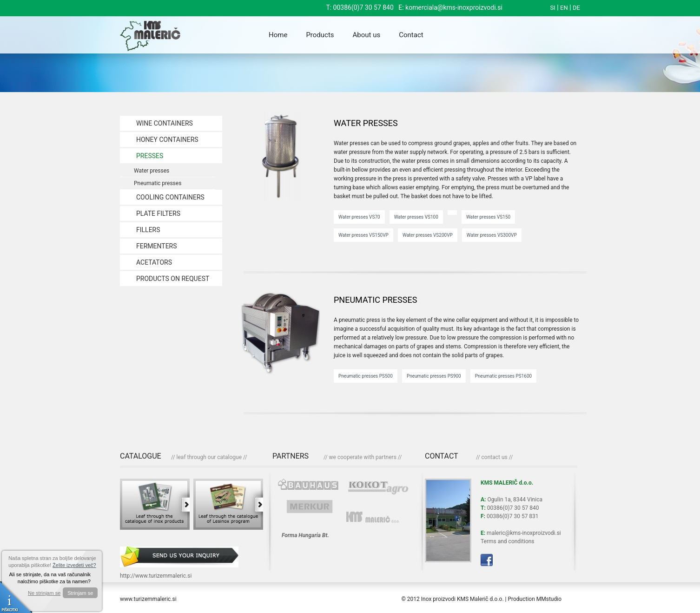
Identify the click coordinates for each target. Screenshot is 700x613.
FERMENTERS (157, 246)
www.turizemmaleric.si (148, 599)
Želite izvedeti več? (74, 565)
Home (278, 35)
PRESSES (150, 156)
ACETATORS (154, 262)
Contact (411, 35)
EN (564, 8)
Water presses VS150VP (363, 235)
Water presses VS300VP (492, 235)
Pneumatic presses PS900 (434, 376)
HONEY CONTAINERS (167, 140)
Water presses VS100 (416, 217)
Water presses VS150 (488, 217)
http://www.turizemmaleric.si (156, 576)
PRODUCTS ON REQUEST (173, 279)
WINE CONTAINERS (165, 123)
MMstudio (549, 599)
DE (576, 8)
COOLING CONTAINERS (170, 197)
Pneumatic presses (158, 183)
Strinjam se (80, 593)
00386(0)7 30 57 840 (363, 7)
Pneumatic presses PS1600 (503, 376)
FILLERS (148, 230)
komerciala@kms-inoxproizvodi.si (454, 7)
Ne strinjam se (44, 593)
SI (552, 8)
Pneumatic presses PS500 (366, 376)
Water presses (152, 171)
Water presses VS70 (359, 217)
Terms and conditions (508, 541)
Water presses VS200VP (428, 235)
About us (367, 35)
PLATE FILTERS (158, 213)
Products (320, 35)
